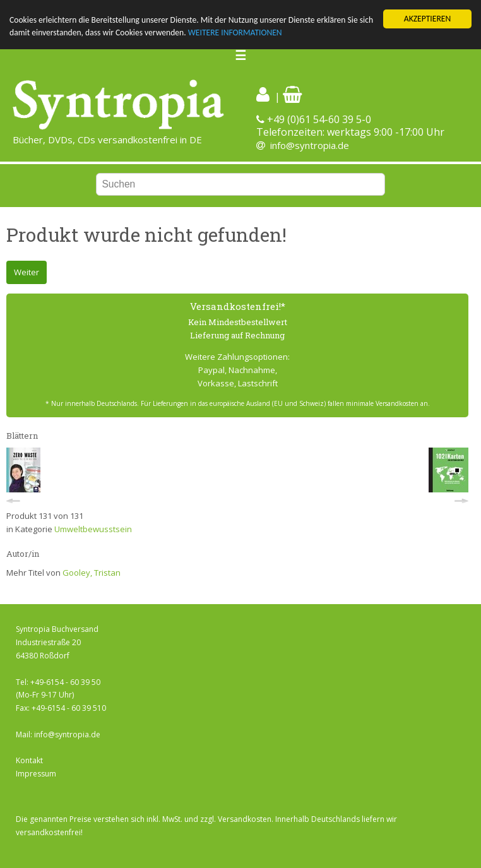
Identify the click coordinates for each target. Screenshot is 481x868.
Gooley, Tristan (92, 573)
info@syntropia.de (310, 145)
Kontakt (29, 760)
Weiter (27, 272)
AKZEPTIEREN (427, 19)
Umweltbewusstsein (93, 529)
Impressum (36, 774)
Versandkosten (245, 819)
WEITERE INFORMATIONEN (235, 33)
